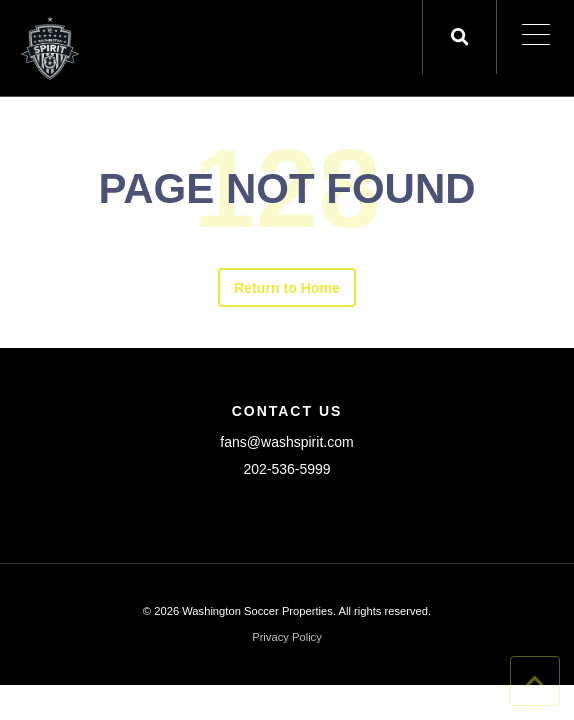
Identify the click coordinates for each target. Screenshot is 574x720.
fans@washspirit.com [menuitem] (286, 442)
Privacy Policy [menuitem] (287, 637)
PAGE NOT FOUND (286, 189)
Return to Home (287, 288)
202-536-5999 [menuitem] (286, 469)
